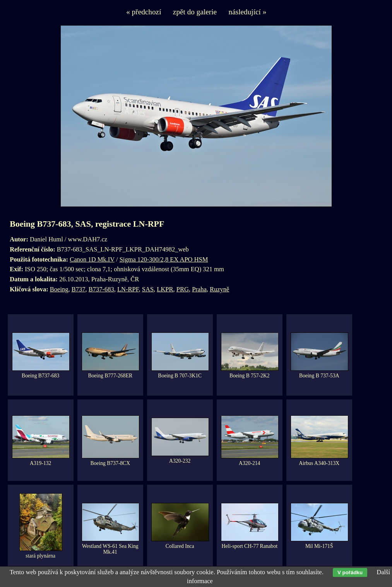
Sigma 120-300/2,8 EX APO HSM (164, 259)
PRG (183, 289)
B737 (79, 289)
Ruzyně (219, 289)
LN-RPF (128, 289)
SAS (148, 289)
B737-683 (101, 289)
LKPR (165, 289)
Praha (199, 289)
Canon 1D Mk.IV (92, 259)
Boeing (59, 289)
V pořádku (350, 572)
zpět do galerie (195, 12)
